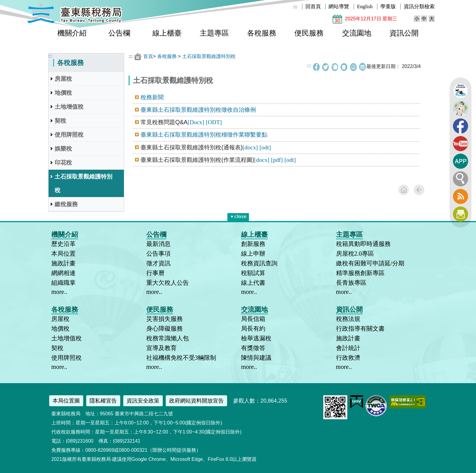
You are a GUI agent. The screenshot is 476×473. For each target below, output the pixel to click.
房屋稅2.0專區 (355, 254)
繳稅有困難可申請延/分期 (370, 263)
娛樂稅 (63, 149)
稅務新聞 (152, 97)
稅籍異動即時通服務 (363, 244)
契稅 (60, 121)
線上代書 (253, 283)
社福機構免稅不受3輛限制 (181, 358)
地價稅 (63, 93)
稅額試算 (253, 273)
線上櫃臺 (167, 33)
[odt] (265, 147)
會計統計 (348, 348)
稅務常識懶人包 (168, 338)
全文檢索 (461, 179)
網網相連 (63, 273)
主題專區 (214, 33)
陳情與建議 (256, 358)
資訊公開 (404, 33)
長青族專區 (351, 283)
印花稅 (63, 163)
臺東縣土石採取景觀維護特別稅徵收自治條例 (198, 110)
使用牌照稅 (69, 135)
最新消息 (158, 244)
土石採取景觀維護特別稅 (83, 183)
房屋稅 (63, 79)
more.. (59, 292)
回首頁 (313, 7)
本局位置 (63, 254)
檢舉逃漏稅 (256, 338)
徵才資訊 (158, 263)
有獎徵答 (253, 348)
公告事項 (158, 254)
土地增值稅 (69, 107)
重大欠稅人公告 (168, 283)
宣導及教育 (161, 348)
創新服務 (253, 244)
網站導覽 (339, 7)
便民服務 (309, 33)
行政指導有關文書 (360, 328)
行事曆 (155, 273)
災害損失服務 (165, 319)
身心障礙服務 (165, 328)
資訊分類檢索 (419, 7)
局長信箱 (253, 319)
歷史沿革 (63, 244)
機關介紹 (72, 33)
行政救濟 (348, 358)
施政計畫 (63, 263)
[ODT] (214, 122)
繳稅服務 (66, 204)
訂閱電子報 (461, 214)
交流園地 (357, 33)
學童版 (388, 7)
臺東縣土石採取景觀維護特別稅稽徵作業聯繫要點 (204, 135)
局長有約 (253, 328)
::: (295, 7)
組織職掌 (63, 283)
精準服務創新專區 (360, 273)
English (365, 7)
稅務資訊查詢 (259, 263)
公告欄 (119, 33)
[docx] (250, 147)
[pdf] (277, 160)
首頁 (148, 56)
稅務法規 (348, 319)
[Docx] (196, 122)
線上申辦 (253, 254)
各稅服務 (262, 33)
